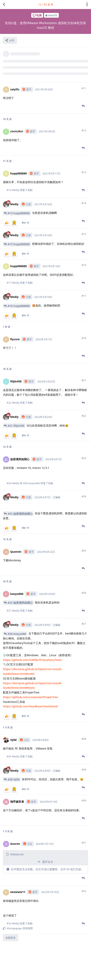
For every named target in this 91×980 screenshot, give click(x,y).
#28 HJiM (14, 779)
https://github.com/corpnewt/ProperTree (30, 697)
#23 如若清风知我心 (20, 514)
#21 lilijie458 (16, 426)
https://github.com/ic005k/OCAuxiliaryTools (32, 660)
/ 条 (45, 4)
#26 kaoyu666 (17, 634)
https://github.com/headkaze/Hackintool (30, 706)
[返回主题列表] (4, 5)
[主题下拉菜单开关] (87, 5)
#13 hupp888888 (19, 213)
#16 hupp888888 (19, 306)
